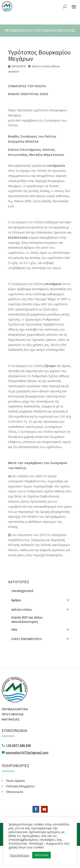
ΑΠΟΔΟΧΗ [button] (19, 855)
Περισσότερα (19, 849)
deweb (48, 840)
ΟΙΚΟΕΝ (53, 829)
